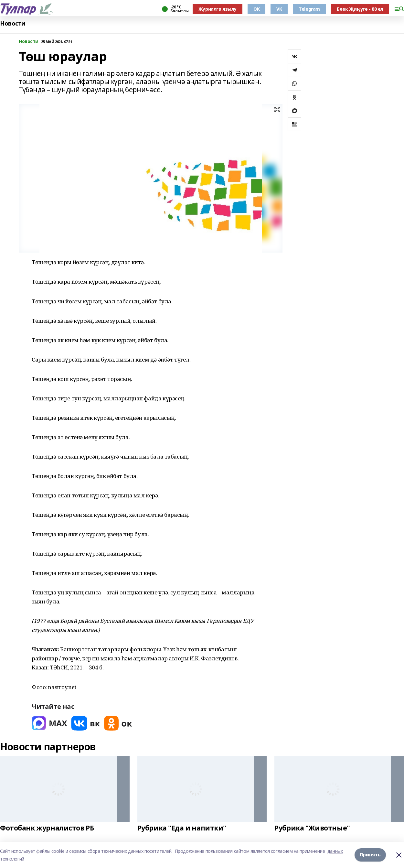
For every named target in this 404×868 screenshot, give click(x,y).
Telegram (309, 9)
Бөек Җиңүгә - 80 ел (360, 9)
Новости (13, 23)
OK (256, 9)
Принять (370, 855)
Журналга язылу (218, 9)
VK (279, 9)
